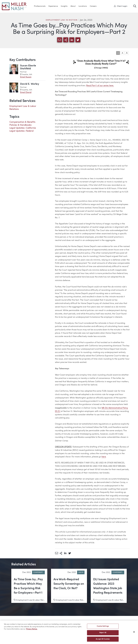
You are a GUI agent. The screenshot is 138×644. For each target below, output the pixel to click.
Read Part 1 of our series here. (100, 86)
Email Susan (26, 77)
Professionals (40, 6)
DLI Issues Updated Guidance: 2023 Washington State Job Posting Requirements (108, 586)
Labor (81, 572)
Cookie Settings (103, 627)
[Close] (134, 633)
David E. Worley (30, 84)
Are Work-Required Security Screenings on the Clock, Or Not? (69, 584)
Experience (53, 6)
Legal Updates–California (23, 128)
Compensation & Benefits (22, 122)
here (104, 457)
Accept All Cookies (103, 640)
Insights (64, 6)
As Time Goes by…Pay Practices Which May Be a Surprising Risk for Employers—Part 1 (28, 586)
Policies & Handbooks (21, 125)
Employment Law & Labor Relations (33, 600)
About (73, 6)
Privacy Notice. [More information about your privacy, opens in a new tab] (32, 630)
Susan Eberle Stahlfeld (28, 67)
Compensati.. (38, 572)
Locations (83, 6)
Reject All (103, 634)
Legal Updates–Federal (22, 131)
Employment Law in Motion (62, 20)
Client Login (121, 6)
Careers (93, 6)
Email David (26, 92)
